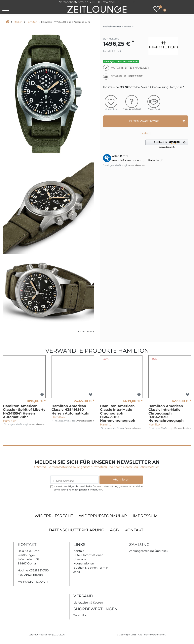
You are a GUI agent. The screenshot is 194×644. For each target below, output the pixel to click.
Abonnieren (121, 480)
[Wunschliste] (157, 9)
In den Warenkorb (157, 121)
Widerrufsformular (103, 516)
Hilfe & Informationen (88, 555)
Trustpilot (128, 2)
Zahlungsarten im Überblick (149, 551)
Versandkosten (136, 165)
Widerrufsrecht (54, 516)
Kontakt (134, 530)
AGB (114, 530)
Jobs (77, 572)
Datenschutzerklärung (77, 530)
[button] (167, 144)
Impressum (145, 516)
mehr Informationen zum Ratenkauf (137, 160)
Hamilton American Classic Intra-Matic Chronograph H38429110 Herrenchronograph (118, 413)
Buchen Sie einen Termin (91, 568)
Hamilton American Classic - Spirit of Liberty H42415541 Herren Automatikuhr (24, 412)
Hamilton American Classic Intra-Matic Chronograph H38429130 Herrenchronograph (166, 413)
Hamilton (32, 22)
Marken (18, 22)
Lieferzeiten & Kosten (88, 603)
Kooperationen (84, 563)
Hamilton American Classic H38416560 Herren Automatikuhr (71, 410)
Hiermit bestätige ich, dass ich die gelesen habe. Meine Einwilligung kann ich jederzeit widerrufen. (98, 488)
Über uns (80, 559)
